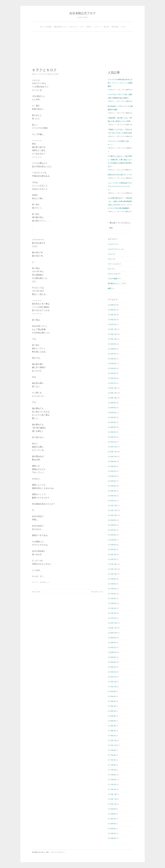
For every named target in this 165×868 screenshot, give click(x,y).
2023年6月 (112, 476)
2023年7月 (112, 471)
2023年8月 (112, 466)
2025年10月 (112, 339)
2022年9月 (112, 520)
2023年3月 (112, 491)
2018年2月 (112, 731)
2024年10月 (112, 398)
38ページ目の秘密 (46, 27)
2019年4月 (112, 696)
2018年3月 (112, 726)
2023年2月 (112, 496)
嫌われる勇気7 (36, 592)
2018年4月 (112, 721)
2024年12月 (112, 388)
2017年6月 (112, 765)
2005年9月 (112, 838)
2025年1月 (112, 383)
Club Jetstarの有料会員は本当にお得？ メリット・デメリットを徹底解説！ (120, 83)
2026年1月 (112, 324)
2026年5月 (112, 305)
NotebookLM (112, 274)
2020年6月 (112, 652)
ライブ (82, 27)
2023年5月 (112, 481)
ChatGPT (111, 244)
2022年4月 (112, 545)
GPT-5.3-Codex (113, 264)
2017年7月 (112, 760)
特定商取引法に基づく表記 (40, 852)
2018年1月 (112, 736)
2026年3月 (112, 315)
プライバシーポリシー (58, 852)
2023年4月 (112, 486)
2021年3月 (112, 608)
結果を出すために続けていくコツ (120, 175)
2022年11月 (112, 510)
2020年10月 (112, 633)
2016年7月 (112, 819)
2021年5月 (112, 598)
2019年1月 (112, 706)
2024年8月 (112, 408)
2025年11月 (112, 334)
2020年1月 (112, 677)
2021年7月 (112, 589)
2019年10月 (112, 687)
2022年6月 (112, 535)
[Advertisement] (82, 50)
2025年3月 (112, 373)
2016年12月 (112, 794)
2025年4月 (112, 368)
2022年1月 (112, 559)
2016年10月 (112, 804)
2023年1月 (112, 501)
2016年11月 (112, 799)
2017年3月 (112, 780)
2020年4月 (112, 662)
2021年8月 (112, 584)
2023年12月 (112, 447)
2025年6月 (112, 359)
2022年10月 (112, 515)
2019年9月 (112, 691)
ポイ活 (123, 27)
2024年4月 (112, 427)
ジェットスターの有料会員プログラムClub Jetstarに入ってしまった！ (120, 186)
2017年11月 (112, 745)
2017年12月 (112, 740)
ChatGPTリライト (114, 249)
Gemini (110, 254)
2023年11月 (112, 452)
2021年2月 (112, 613)
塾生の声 (106, 27)
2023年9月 (112, 461)
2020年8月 (112, 642)
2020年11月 (112, 628)
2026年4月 (112, 310)
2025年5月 (112, 364)
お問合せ (89, 27)
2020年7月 (112, 647)
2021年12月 (112, 564)
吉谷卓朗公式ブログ (83, 13)
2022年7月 (112, 530)
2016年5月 (112, 829)
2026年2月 (112, 319)
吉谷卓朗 (56, 74)
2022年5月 (112, 540)
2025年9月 (112, 344)
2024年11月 (112, 393)
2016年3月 (112, 833)
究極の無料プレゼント (61, 27)
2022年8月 (112, 525)
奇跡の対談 (115, 27)
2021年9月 (112, 579)
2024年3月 (112, 432)
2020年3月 (112, 667)
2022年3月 (112, 549)
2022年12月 (112, 505)
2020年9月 (112, 638)
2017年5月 (112, 770)
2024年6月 (112, 417)
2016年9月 (112, 809)
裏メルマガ (74, 27)
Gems (110, 259)
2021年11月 (112, 569)
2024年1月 (112, 442)
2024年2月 (112, 437)
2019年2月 (112, 701)
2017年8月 (112, 755)
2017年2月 (112, 784)
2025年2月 (112, 378)
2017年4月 (112, 775)
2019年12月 (112, 682)
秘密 (109, 288)
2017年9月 (112, 750)
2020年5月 (112, 657)
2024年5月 (112, 422)
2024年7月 (112, 412)
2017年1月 (112, 789)
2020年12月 (112, 623)
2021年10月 (112, 574)
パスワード (98, 27)
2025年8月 (112, 349)
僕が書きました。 (45, 582)
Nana (110, 269)
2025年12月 (112, 329)
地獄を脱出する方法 (97, 592)
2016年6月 (112, 824)
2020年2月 (112, 672)
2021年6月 (112, 594)
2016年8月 (112, 814)
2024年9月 (112, 403)
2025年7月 (112, 354)
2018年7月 (112, 711)
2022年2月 (112, 554)
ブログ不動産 (113, 279)
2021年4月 (112, 603)
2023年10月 (112, 456)
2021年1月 (112, 618)
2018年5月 (112, 716)
